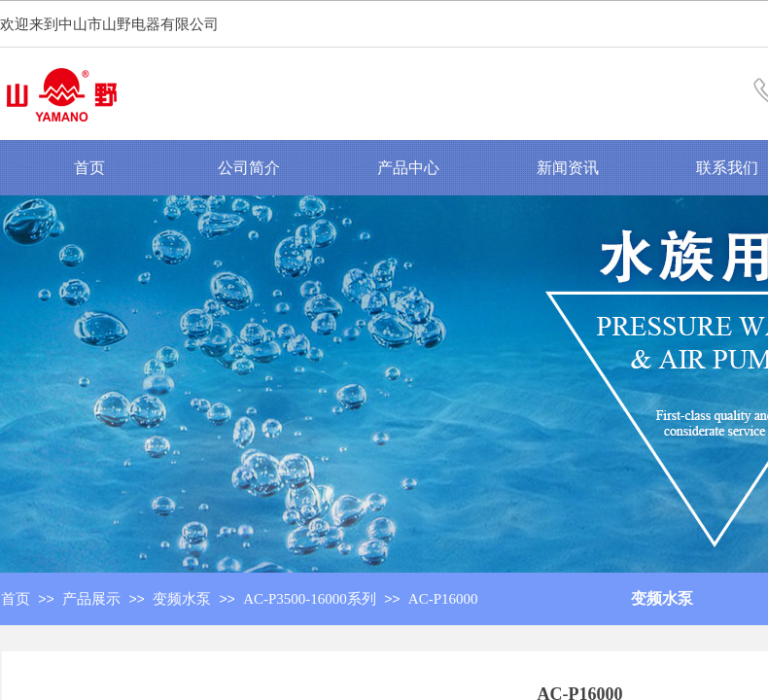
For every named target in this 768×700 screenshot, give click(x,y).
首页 (89, 168)
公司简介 (249, 168)
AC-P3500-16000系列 (310, 599)
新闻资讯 (568, 168)
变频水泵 (662, 598)
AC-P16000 (443, 599)
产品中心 (408, 168)
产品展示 (91, 599)
